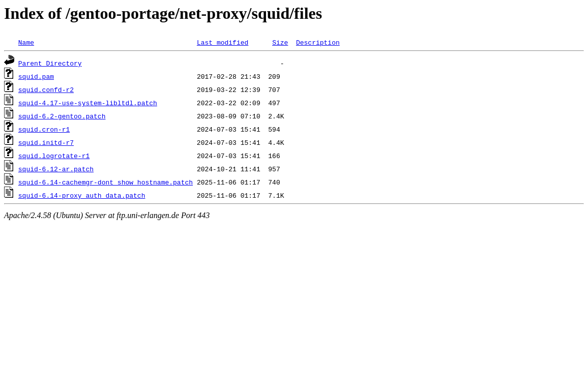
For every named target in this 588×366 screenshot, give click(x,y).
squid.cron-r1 (44, 129)
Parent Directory (50, 63)
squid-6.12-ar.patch (56, 169)
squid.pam (36, 76)
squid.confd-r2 (46, 89)
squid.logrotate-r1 (54, 156)
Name (26, 42)
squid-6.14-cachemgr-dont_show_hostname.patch (106, 182)
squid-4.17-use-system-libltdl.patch (88, 103)
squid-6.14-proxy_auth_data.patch (82, 195)
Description (318, 42)
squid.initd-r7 (46, 142)
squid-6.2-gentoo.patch (62, 116)
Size (280, 42)
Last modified (223, 42)
